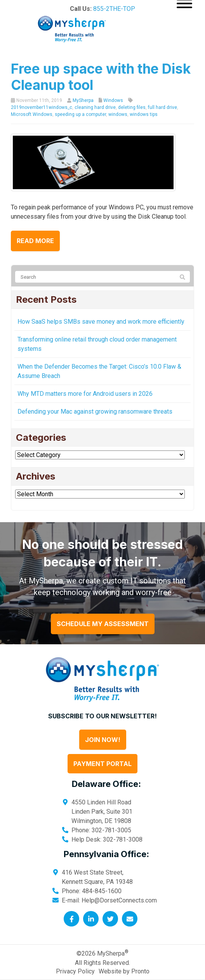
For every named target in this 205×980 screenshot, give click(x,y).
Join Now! (103, 740)
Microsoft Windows (32, 114)
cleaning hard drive (95, 107)
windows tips (144, 114)
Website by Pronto (124, 971)
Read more (35, 241)
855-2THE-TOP (114, 9)
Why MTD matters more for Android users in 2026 (85, 394)
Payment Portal (102, 764)
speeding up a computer (80, 114)
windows (118, 114)
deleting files (132, 107)
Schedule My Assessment (103, 624)
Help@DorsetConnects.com (119, 900)
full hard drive (162, 107)
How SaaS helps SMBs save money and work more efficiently (101, 322)
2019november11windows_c (42, 107)
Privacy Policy (75, 971)
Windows (113, 100)
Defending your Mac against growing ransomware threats (95, 411)
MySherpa (83, 100)
